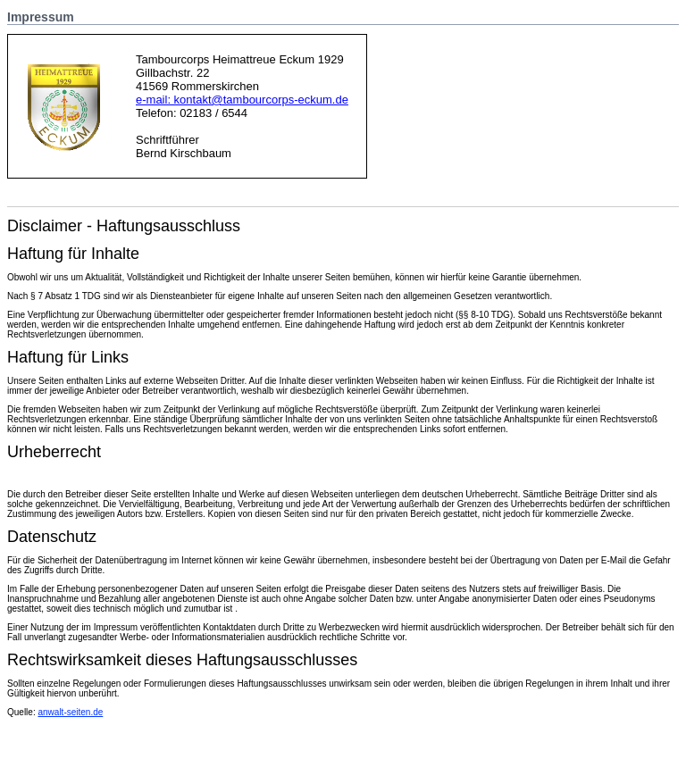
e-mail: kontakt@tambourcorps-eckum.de (242, 100)
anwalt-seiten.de (70, 712)
